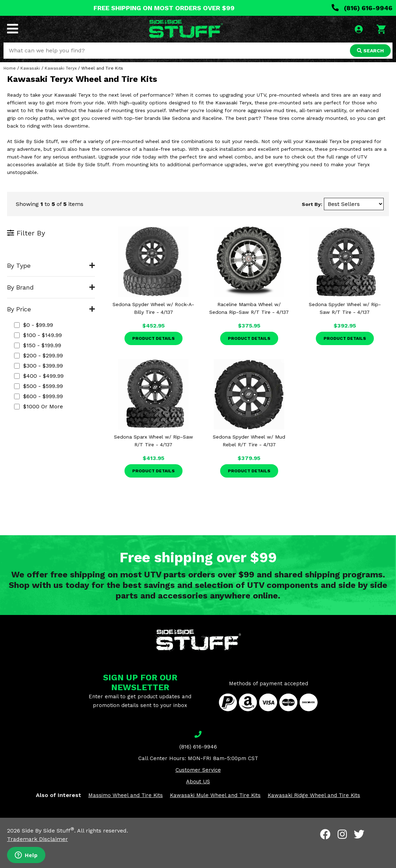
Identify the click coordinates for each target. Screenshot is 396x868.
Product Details (154, 338)
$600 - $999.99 (39, 396)
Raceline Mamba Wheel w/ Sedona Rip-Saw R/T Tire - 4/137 (249, 308)
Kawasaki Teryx (61, 68)
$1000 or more (39, 406)
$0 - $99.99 (34, 325)
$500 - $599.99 (39, 386)
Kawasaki (30, 68)
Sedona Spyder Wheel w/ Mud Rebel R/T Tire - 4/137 (249, 441)
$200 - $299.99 (39, 355)
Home (10, 68)
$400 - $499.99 (39, 376)
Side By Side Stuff (48, 831)
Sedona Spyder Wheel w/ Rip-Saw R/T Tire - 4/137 (345, 308)
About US (198, 782)
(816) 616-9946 (362, 8)
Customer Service (198, 770)
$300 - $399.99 (39, 366)
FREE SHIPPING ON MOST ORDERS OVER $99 (164, 8)
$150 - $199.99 (38, 345)
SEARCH (370, 51)
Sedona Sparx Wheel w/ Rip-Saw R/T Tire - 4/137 (154, 441)
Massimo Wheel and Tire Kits (126, 795)
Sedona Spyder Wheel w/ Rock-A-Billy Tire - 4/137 (153, 308)
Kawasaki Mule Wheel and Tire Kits (215, 795)
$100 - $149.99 (38, 335)
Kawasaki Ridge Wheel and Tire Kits (314, 795)
